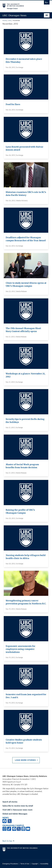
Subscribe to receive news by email (18, 806)
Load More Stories (25, 760)
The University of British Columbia (19, 5)
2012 (10, 20)
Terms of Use (25, 864)
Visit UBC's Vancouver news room (17, 810)
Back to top (8, 841)
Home (5, 20)
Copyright (35, 864)
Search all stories (10, 802)
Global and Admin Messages (15, 814)
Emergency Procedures (10, 864)
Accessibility (44, 864)
